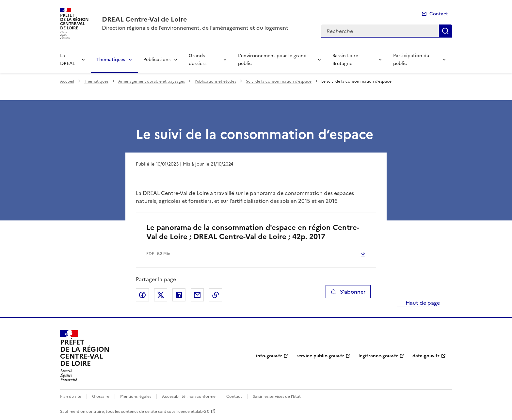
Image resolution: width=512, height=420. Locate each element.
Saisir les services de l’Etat (277, 396)
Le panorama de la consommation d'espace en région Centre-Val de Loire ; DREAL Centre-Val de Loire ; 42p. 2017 (253, 232)
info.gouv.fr (269, 356)
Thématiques (111, 60)
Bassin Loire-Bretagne (346, 60)
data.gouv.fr (426, 356)
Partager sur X (161, 295)
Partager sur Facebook (142, 295)
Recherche (445, 31)
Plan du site (71, 396)
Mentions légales (136, 396)
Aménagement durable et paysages (152, 81)
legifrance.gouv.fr (378, 356)
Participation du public (411, 60)
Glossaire (101, 396)
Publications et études (215, 81)
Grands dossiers (198, 60)
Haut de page (422, 303)
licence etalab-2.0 (193, 412)
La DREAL (67, 60)
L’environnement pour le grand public (272, 60)
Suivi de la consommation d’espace (279, 81)
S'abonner (348, 292)
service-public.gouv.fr (320, 356)
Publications (157, 60)
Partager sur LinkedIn (179, 295)
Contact (439, 14)
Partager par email (197, 295)
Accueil (67, 81)
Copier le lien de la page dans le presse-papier (216, 295)
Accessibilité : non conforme (189, 396)
